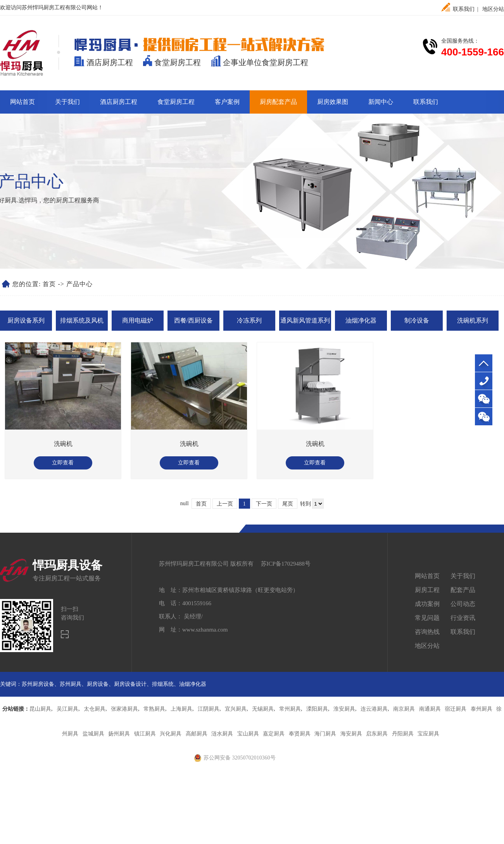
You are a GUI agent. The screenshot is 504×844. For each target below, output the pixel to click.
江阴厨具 (209, 709)
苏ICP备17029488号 (286, 564)
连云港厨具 (374, 709)
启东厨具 (377, 734)
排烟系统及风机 (82, 320)
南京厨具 (404, 709)
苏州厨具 (71, 684)
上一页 (225, 504)
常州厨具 (290, 709)
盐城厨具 (93, 734)
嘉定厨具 (274, 734)
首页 (49, 284)
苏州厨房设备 (38, 684)
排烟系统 (163, 684)
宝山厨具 (248, 734)
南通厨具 (430, 709)
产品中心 (79, 284)
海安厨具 (351, 734)
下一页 (264, 504)
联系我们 (464, 9)
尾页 (288, 504)
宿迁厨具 (456, 709)
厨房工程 (427, 590)
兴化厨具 (171, 734)
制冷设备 (417, 320)
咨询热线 (427, 632)
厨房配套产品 (278, 102)
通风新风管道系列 (305, 320)
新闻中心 (381, 102)
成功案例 (427, 604)
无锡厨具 (263, 709)
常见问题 (427, 618)
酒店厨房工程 (119, 102)
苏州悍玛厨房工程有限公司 (54, 8)
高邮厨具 (197, 734)
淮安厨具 (344, 709)
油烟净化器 (361, 320)
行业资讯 (463, 618)
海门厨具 (325, 734)
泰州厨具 (482, 709)
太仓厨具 (95, 709)
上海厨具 (181, 709)
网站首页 (22, 102)
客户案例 (227, 102)
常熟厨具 (154, 709)
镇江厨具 (145, 734)
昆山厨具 (40, 709)
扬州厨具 (119, 734)
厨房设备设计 (130, 684)
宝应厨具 (428, 734)
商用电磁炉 (138, 320)
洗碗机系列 (473, 320)
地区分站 (493, 9)
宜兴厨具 (236, 709)
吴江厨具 (67, 709)
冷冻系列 (249, 320)
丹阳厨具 (403, 734)
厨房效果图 (333, 102)
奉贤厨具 (300, 734)
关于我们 (67, 102)
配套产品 (463, 590)
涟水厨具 (222, 734)
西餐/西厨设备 (193, 320)
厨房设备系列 (26, 320)
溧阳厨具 (317, 709)
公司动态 (463, 604)
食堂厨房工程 (176, 102)
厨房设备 (98, 684)
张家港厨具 (124, 709)
